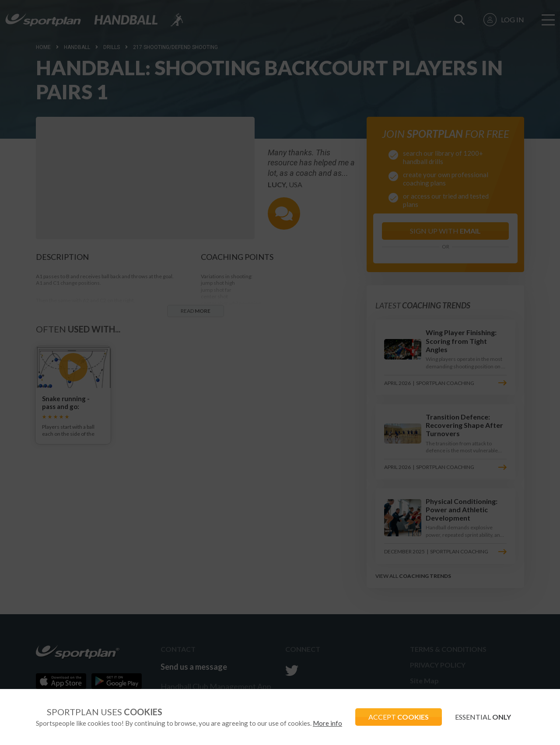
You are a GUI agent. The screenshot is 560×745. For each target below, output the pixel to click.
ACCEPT (399, 717)
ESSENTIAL (483, 717)
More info (327, 723)
